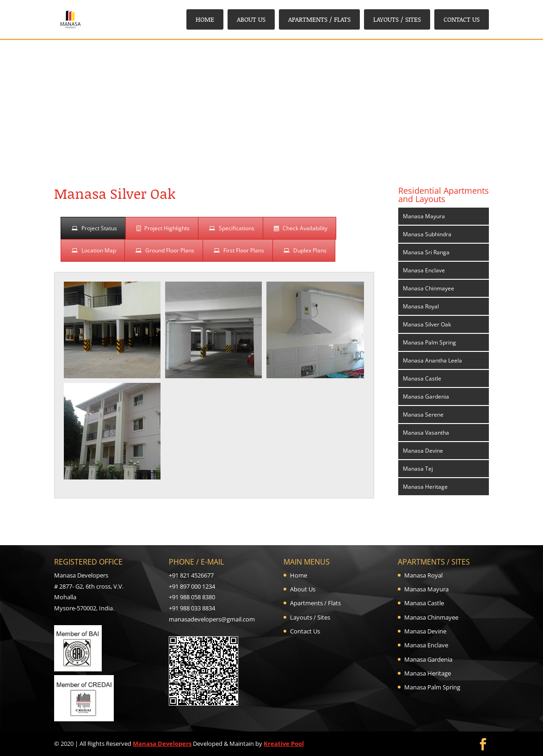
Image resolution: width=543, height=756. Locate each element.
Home (205, 19)
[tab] (93, 228)
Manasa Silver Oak (427, 324)
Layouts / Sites (397, 19)
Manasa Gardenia (426, 396)
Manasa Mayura (424, 216)
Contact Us (462, 19)
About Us (251, 19)
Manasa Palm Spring (429, 342)
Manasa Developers (162, 744)
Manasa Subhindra (427, 234)
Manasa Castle (422, 378)
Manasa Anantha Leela (432, 360)
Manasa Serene (423, 415)
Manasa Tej (418, 469)
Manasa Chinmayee (429, 288)
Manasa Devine (423, 451)
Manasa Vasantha (426, 433)
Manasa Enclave (424, 270)
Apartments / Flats (319, 19)
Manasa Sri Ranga (426, 252)
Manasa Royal (421, 306)
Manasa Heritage (425, 487)
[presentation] (93, 228)
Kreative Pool (284, 744)
